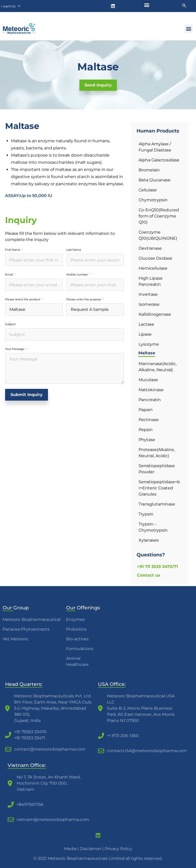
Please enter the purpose (84, 299)
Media (70, 849)
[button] (147, 5)
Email (9, 274)
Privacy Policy (118, 849)
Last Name (74, 250)
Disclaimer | (92, 849)
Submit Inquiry (27, 395)
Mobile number (77, 274)
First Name (13, 250)
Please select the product (23, 299)
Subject (10, 324)
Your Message (15, 349)
